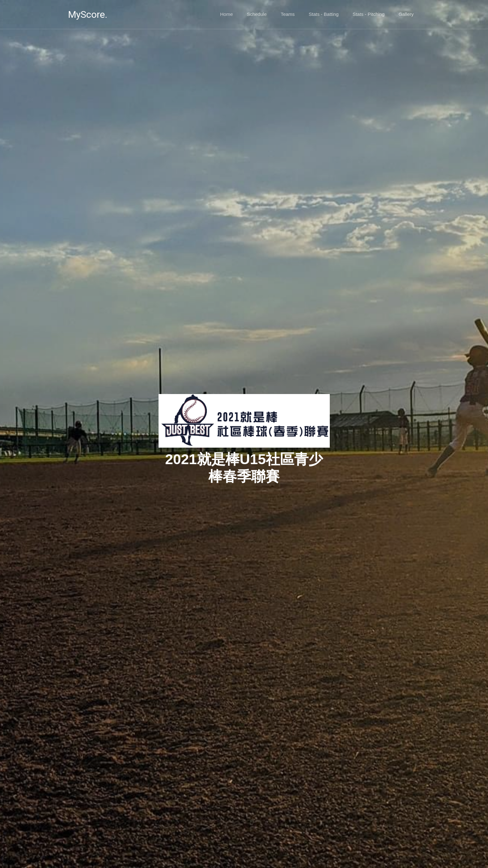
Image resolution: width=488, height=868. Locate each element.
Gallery (406, 14)
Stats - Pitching (369, 14)
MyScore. (88, 14)
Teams (288, 14)
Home (226, 14)
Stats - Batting (324, 14)
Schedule (257, 14)
